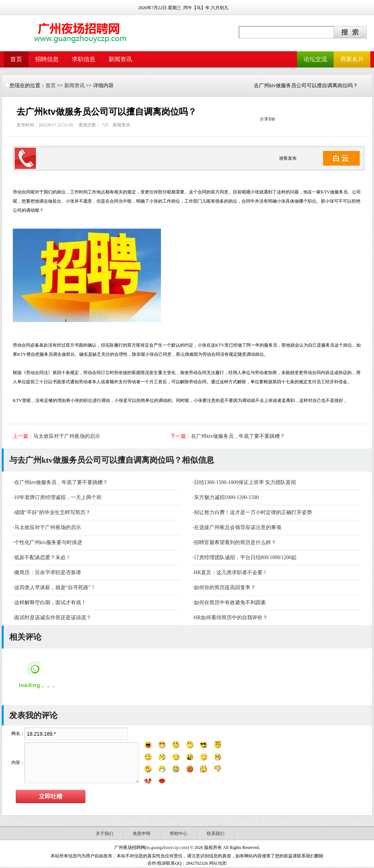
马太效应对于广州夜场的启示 (67, 436)
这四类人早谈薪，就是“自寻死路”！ (55, 588)
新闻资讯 (120, 59)
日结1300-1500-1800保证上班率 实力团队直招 (245, 482)
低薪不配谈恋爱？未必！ (43, 557)
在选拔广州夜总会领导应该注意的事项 (238, 527)
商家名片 (352, 59)
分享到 (266, 119)
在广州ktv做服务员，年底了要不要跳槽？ (238, 436)
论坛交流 (315, 59)
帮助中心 (179, 834)
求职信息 (84, 59)
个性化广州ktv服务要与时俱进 (48, 542)
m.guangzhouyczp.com (167, 847)
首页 (16, 59)
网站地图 (218, 863)
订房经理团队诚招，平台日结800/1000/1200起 (245, 557)
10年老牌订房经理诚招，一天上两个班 (58, 497)
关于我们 (104, 834)
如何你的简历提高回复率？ (225, 588)
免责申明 (142, 834)
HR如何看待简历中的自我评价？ (231, 618)
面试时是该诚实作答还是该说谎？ (53, 618)
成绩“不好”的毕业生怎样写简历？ (52, 512)
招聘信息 (47, 59)
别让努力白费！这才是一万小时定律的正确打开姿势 (253, 512)
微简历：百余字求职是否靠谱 (48, 572)
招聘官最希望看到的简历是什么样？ (235, 542)
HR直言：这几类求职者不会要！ (231, 572)
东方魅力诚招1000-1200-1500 (226, 497)
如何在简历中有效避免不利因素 (230, 603)
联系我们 (216, 834)
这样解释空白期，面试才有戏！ (50, 603)
